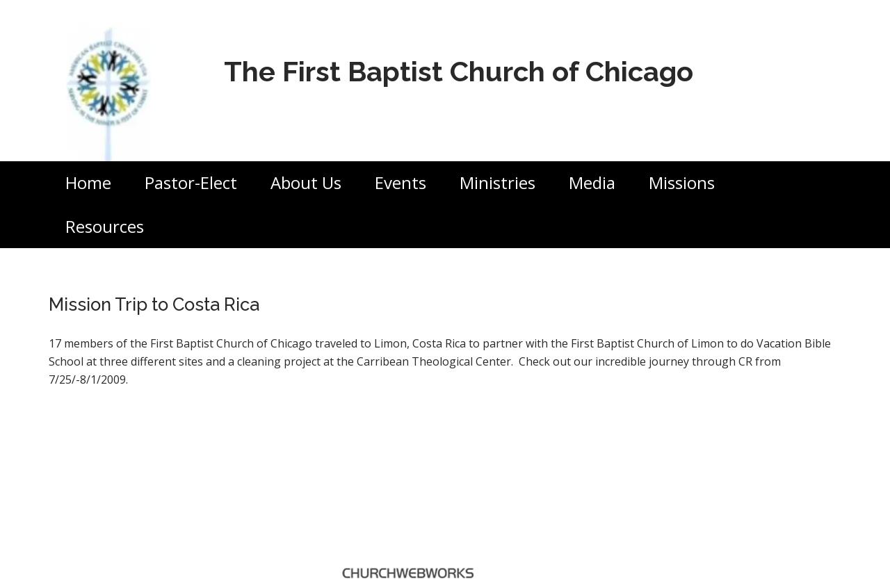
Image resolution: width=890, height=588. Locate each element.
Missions (682, 182)
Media (592, 182)
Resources (105, 226)
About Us (306, 182)
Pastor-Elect (191, 182)
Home (88, 182)
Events (400, 182)
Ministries (497, 182)
